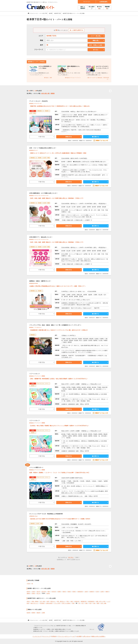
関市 (49, 592)
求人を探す (92, 7)
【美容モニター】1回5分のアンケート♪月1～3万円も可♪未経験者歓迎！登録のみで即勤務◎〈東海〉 (58, 153)
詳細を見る (69, 137)
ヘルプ (73, 636)
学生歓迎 (42, 603)
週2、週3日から (61, 601)
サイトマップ (46, 636)
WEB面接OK (91, 601)
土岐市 (86, 592)
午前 (90, 603)
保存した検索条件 (83, 8)
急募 (72, 601)
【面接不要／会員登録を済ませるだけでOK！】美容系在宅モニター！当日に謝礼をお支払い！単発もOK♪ (60, 106)
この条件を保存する (77, 30)
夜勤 (98, 603)
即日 (68, 601)
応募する (96, 137)
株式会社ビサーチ (33, 150)
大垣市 (33, 592)
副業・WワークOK (101, 601)
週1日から (53, 601)
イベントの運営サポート (36, 467)
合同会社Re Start (33, 516)
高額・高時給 (35, 601)
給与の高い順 (45, 93)
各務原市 (92, 592)
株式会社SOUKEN (34, 283)
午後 (94, 603)
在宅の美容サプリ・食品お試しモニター (41, 237)
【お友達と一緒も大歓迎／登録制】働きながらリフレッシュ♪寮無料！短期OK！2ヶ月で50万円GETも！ (59, 426)
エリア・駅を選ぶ (96, 36)
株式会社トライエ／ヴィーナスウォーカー (39, 196)
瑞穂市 (107, 592)
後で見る (99, 8)
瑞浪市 (64, 592)
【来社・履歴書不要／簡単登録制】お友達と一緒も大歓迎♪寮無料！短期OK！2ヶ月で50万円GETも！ (59, 379)
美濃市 (59, 592)
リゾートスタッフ (34, 374)
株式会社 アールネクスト (35, 327)
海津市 (48, 593)
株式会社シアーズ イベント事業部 (37, 470)
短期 (48, 601)
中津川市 (54, 592)
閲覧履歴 (107, 8)
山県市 (102, 592)
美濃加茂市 (80, 592)
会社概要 (79, 636)
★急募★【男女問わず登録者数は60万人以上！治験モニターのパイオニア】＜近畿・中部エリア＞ (58, 286)
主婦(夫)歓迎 (49, 603)
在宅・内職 (103, 603)
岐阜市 (28, 592)
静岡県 (33, 613)
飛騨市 (28, 593)
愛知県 (38, 613)
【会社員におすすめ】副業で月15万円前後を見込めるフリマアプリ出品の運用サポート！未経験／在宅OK (60, 519)
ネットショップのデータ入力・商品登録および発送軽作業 (46, 514)
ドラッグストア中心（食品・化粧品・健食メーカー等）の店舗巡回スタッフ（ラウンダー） (56, 325)
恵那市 (74, 592)
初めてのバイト (34, 603)
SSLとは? (92, 629)
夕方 (83, 603)
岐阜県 (28, 613)
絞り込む (96, 50)
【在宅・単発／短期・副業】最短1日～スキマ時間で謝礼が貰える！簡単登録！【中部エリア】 (57, 198)
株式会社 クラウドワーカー (36, 103)
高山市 (38, 592)
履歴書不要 (84, 601)
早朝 (73, 603)
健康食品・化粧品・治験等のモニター (40, 281)
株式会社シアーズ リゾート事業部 (37, 376)
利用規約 (54, 636)
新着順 (53, 93)
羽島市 (69, 592)
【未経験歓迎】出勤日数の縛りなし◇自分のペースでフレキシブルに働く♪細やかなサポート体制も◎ (58, 330)
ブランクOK (57, 603)
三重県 (43, 613)
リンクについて (37, 636)
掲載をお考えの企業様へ (98, 636)
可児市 (97, 592)
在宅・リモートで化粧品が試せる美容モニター (43, 148)
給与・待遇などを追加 (96, 45)
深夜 (86, 603)
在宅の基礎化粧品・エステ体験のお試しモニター (43, 193)
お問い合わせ (87, 636)
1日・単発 (42, 601)
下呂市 (28, 584)
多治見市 (44, 592)
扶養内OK (77, 601)
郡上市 (38, 593)
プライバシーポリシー (64, 636)
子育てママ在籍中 (66, 603)
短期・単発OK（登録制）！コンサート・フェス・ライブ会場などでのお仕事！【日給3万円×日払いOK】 (59, 473)
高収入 (28, 601)
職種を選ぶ (96, 40)
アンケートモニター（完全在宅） (39, 101)
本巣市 (33, 593)
